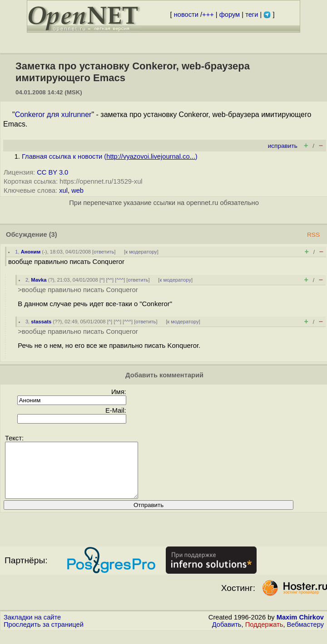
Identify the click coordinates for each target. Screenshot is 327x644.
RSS (313, 235)
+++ (208, 15)
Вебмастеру (305, 635)
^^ (110, 280)
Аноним (31, 252)
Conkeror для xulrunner (53, 115)
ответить (104, 252)
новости (186, 15)
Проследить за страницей (44, 635)
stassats (41, 322)
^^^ (120, 280)
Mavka (39, 280)
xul (63, 190)
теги (252, 15)
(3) (53, 234)
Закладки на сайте (32, 628)
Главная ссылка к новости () (110, 156)
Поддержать (264, 635)
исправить (283, 146)
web (77, 190)
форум (230, 15)
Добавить (227, 635)
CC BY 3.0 (52, 172)
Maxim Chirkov (300, 628)
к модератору (141, 252)
